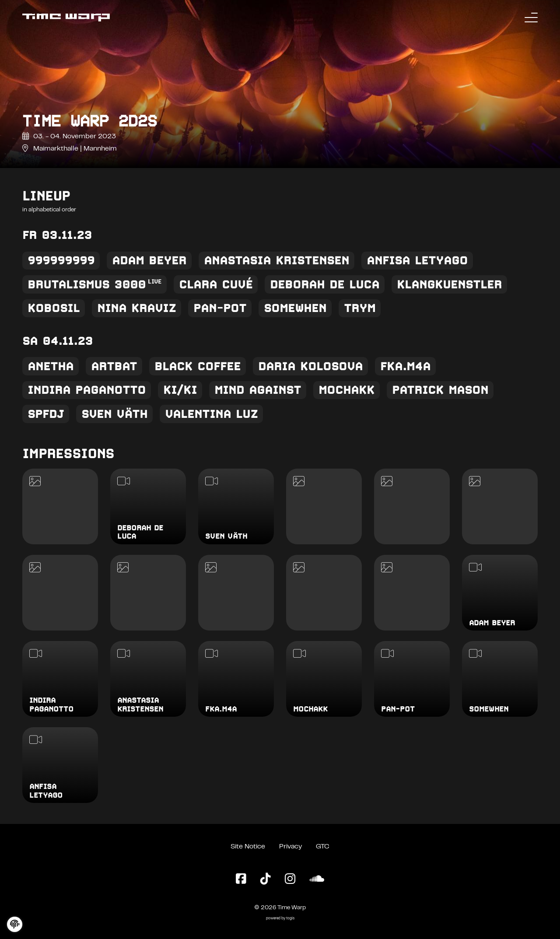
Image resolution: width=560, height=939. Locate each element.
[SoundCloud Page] (317, 879)
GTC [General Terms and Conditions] (323, 847)
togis (290, 919)
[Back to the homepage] (66, 18)
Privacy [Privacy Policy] (290, 847)
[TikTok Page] (266, 879)
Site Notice (248, 847)
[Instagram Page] (290, 879)
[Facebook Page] (241, 879)
